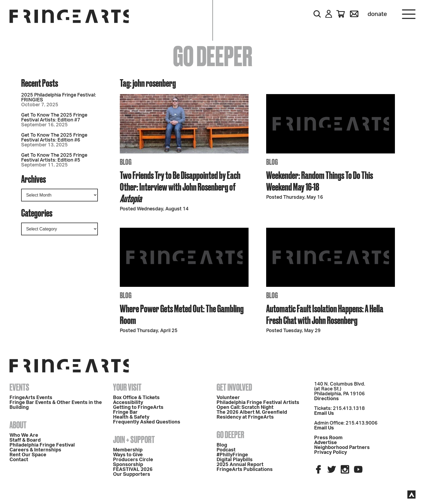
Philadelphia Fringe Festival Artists (258, 403)
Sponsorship (128, 465)
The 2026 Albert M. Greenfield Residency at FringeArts (252, 415)
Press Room (328, 438)
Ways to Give (128, 455)
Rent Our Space (28, 455)
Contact (19, 460)
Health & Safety (131, 417)
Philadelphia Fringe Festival (42, 445)
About (18, 425)
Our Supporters (132, 474)
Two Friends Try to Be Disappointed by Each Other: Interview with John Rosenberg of (180, 187)
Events (19, 387)
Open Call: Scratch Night (245, 407)
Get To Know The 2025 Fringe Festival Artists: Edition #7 (54, 118)
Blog (222, 445)
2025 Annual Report (240, 465)
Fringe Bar (125, 412)
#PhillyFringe (232, 455)
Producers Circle (133, 460)
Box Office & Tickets (136, 398)
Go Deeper (230, 435)
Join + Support (134, 439)
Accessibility (128, 403)
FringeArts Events (31, 398)
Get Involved (234, 387)
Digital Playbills (235, 460)
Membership (128, 450)
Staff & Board (25, 440)
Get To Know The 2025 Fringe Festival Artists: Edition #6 (54, 138)
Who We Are (24, 435)
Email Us (324, 413)
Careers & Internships (35, 450)
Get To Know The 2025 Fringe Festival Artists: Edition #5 (54, 158)
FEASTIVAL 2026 (133, 470)
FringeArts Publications (245, 470)
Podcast (226, 450)
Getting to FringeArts (138, 407)
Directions (326, 399)
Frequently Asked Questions (147, 422)
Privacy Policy (331, 452)
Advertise (326, 443)
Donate (377, 14)
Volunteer (228, 398)
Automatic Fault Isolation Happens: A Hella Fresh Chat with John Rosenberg (325, 314)
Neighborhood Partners (342, 448)
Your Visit (127, 387)
